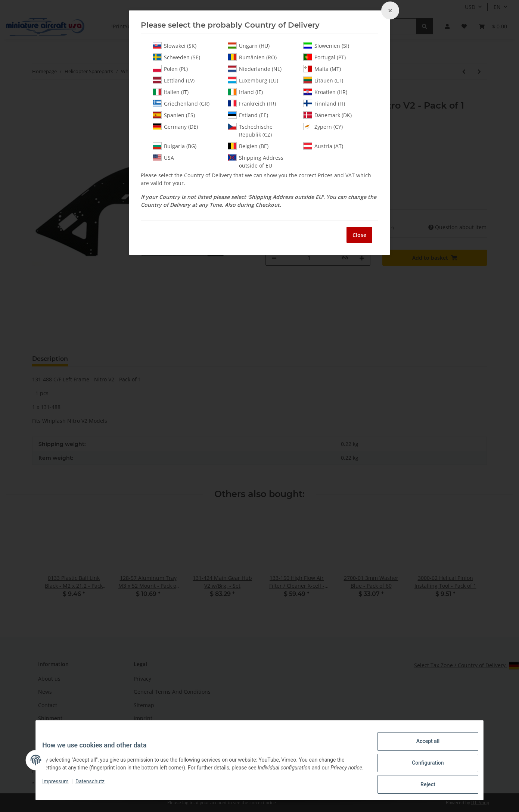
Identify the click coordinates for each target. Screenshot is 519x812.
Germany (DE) (175, 127)
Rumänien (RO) (252, 57)
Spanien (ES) (174, 115)
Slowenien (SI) (326, 46)
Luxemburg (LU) (253, 80)
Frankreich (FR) (252, 103)
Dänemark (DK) (327, 115)
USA (163, 157)
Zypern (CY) (323, 127)
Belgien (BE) (248, 146)
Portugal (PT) (324, 57)
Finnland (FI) (324, 103)
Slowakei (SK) (175, 46)
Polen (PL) (170, 69)
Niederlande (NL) (255, 69)
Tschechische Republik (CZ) (250, 130)
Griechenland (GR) (181, 103)
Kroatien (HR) (325, 92)
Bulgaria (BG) (175, 146)
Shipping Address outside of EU (256, 161)
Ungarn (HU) (249, 46)
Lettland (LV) (174, 80)
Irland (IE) (245, 92)
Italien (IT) (171, 92)
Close (359, 235)
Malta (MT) (322, 69)
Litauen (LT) (323, 80)
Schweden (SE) (176, 57)
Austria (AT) (323, 146)
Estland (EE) (248, 115)
